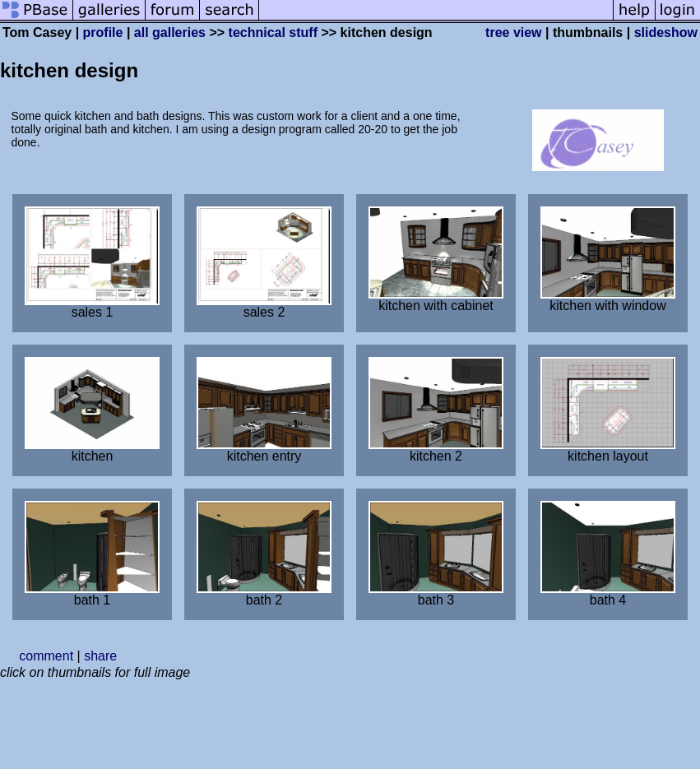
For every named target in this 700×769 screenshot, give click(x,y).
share (100, 656)
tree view (513, 32)
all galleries (170, 32)
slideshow (666, 32)
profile (103, 32)
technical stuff (273, 32)
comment (46, 656)
